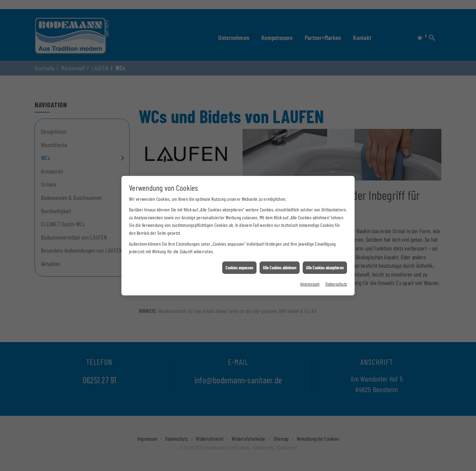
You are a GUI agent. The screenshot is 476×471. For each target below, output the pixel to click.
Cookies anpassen (239, 261)
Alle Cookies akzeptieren (325, 261)
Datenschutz (336, 277)
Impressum (310, 277)
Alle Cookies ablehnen (280, 261)
